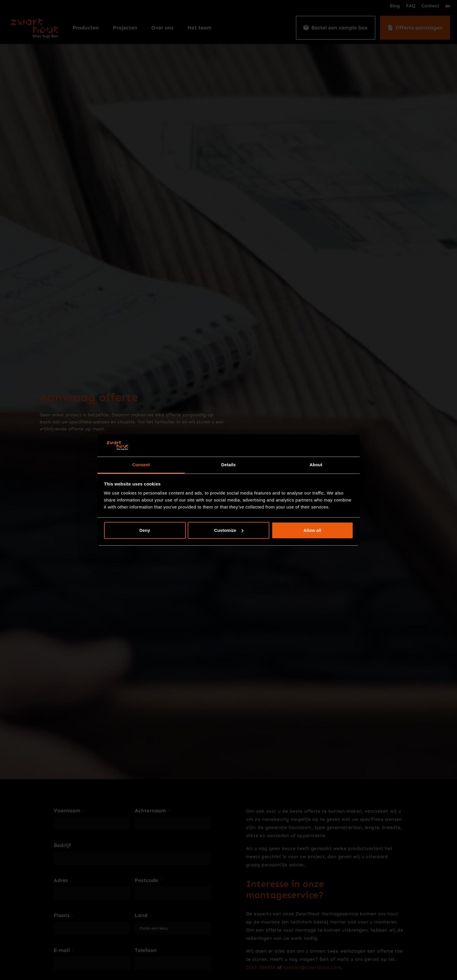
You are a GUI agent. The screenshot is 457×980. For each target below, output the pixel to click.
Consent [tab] (141, 465)
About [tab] (316, 465)
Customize (229, 530)
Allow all (312, 530)
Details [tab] (228, 465)
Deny (145, 530)
